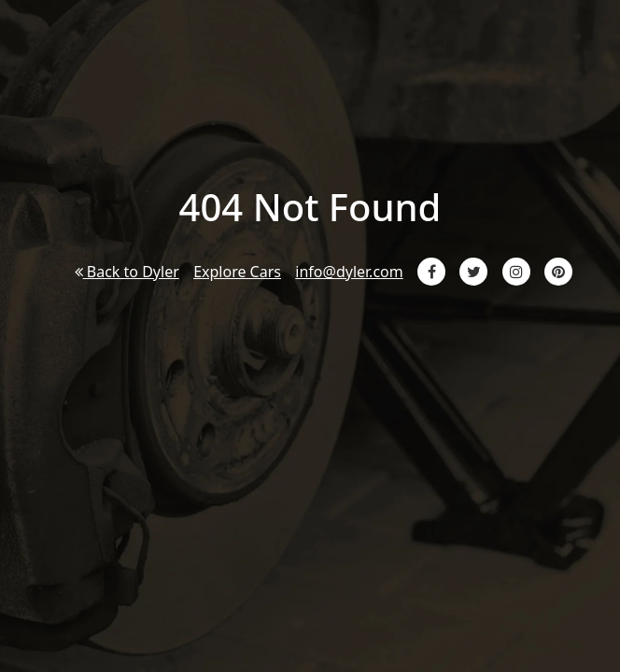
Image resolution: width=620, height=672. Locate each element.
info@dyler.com (349, 272)
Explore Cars (237, 272)
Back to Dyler (127, 272)
